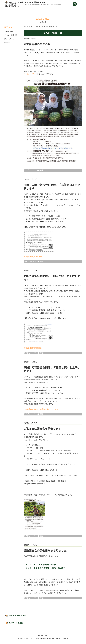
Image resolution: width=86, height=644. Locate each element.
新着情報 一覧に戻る (18, 615)
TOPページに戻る (16, 623)
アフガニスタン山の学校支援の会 (31, 2)
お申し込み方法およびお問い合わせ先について (41, 409)
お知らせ (8, 32)
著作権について (43, 635)
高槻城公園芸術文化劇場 (33, 257)
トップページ (28, 26)
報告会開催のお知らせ (37, 44)
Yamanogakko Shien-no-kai (45, 638)
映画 (6, 42)
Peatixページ (29, 74)
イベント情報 (9, 35)
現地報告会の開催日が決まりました (45, 550)
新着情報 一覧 (39, 26)
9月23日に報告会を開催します (42, 429)
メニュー (81, 4)
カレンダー (8, 39)
